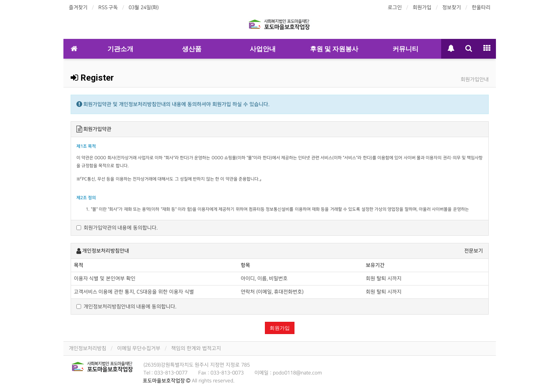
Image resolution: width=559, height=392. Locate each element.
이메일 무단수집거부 (139, 348)
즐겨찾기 (78, 7)
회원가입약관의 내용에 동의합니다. (117, 228)
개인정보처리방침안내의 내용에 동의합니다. (127, 307)
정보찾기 (452, 7)
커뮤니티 (405, 49)
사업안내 (263, 49)
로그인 (395, 7)
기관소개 (120, 49)
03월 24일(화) (144, 7)
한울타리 (481, 7)
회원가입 (422, 7)
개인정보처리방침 (88, 348)
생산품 (192, 49)
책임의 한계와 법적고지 (196, 348)
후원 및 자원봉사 (334, 49)
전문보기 (474, 251)
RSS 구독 (108, 7)
